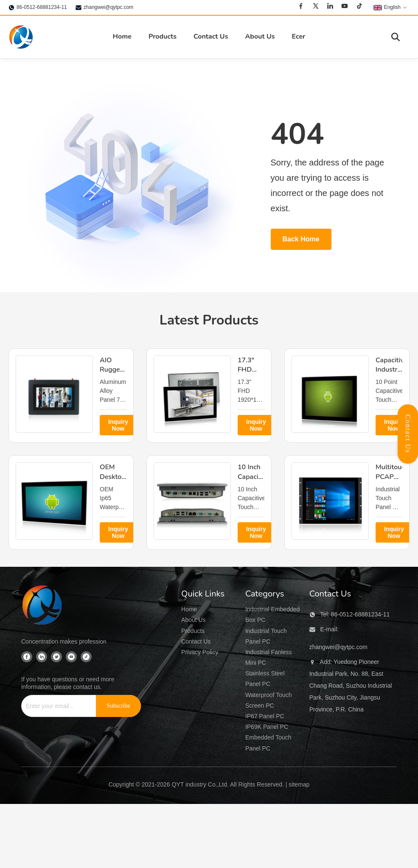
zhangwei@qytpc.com (109, 7)
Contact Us (211, 36)
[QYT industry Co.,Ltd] (42, 606)
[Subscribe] (118, 706)
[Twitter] (316, 7)
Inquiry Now (118, 425)
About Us (260, 36)
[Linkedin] (330, 7)
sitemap (299, 784)
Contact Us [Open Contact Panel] (408, 434)
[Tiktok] (359, 7)
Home (122, 36)
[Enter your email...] (56, 706)
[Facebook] (301, 7)
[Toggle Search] (396, 37)
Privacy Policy (200, 652)
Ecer (299, 36)
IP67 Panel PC (265, 716)
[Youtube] (345, 7)
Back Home (301, 239)
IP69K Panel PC (267, 727)
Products (163, 36)
